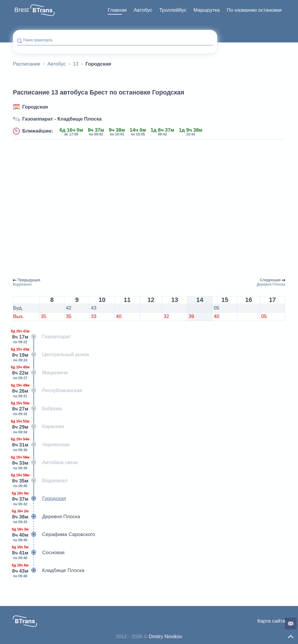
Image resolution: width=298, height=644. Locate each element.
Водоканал (40, 481)
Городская (35, 107)
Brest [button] (22, 10)
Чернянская (41, 445)
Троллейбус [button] (173, 10)
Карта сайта (271, 621)
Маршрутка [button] (207, 10)
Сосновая (39, 553)
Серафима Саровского (54, 535)
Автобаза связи (45, 463)
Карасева (38, 427)
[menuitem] (117, 10)
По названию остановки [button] (254, 10)
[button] (42, 10)
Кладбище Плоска (49, 571)
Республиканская (47, 391)
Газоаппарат (42, 337)
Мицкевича (40, 373)
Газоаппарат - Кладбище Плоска (62, 119)
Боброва (37, 409)
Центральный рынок (51, 355)
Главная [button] (117, 10)
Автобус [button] (143, 10)
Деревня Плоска (47, 517)
